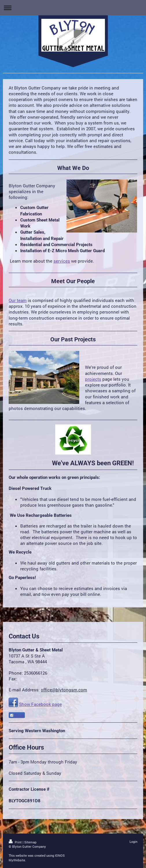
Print (16, 842)
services (62, 261)
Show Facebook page (40, 704)
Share (17, 715)
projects (93, 379)
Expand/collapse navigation (73, 8)
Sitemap (30, 842)
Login (133, 842)
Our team (18, 300)
